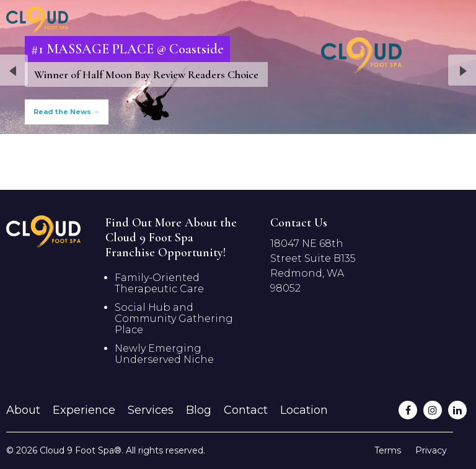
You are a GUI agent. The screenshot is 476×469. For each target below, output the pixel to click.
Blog (199, 410)
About (23, 410)
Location (304, 410)
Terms (388, 450)
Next (462, 71)
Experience (84, 410)
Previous (14, 71)
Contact (246, 410)
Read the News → (67, 112)
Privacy (431, 450)
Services (151, 410)
